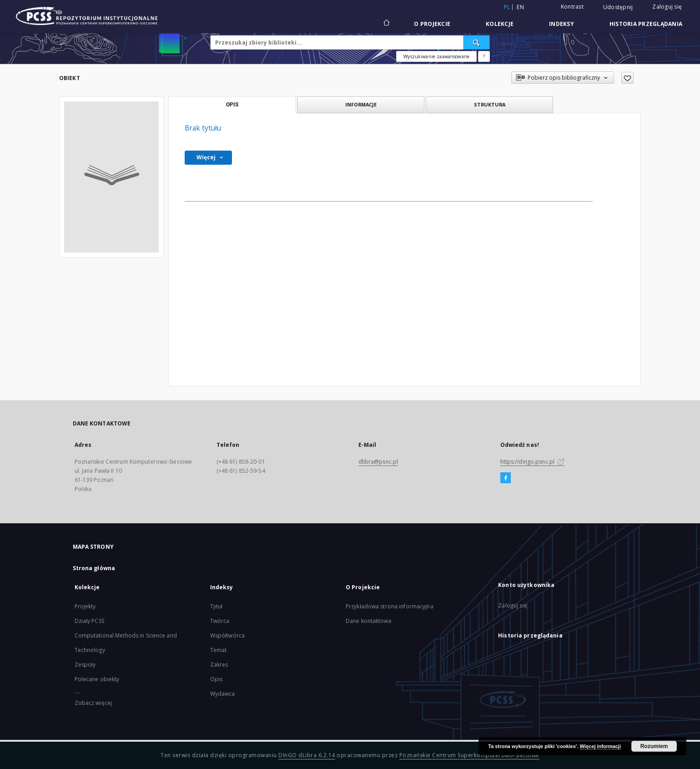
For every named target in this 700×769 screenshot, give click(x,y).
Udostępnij (618, 7)
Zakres (219, 665)
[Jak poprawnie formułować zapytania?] (484, 56)
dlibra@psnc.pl (378, 462)
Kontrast (572, 7)
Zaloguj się (667, 7)
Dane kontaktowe (369, 621)
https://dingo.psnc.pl (533, 462)
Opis (216, 679)
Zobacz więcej (93, 703)
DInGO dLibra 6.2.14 (307, 755)
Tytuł (217, 606)
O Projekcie (432, 24)
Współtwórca (227, 635)
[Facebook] (506, 478)
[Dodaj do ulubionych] (627, 78)
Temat (219, 650)
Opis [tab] (232, 105)
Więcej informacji (600, 746)
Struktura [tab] (490, 104)
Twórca (220, 621)
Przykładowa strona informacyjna (390, 606)
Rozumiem (654, 746)
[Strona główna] (386, 24)
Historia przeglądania (646, 24)
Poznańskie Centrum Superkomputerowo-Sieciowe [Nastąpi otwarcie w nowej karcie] (469, 755)
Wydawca (223, 694)
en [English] (520, 7)
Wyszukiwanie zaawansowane (436, 56)
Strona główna (94, 568)
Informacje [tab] (361, 104)
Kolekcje (500, 24)
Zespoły (85, 665)
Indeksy (562, 24)
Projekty (85, 606)
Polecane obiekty (97, 679)
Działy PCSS (89, 621)
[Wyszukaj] (477, 42)
